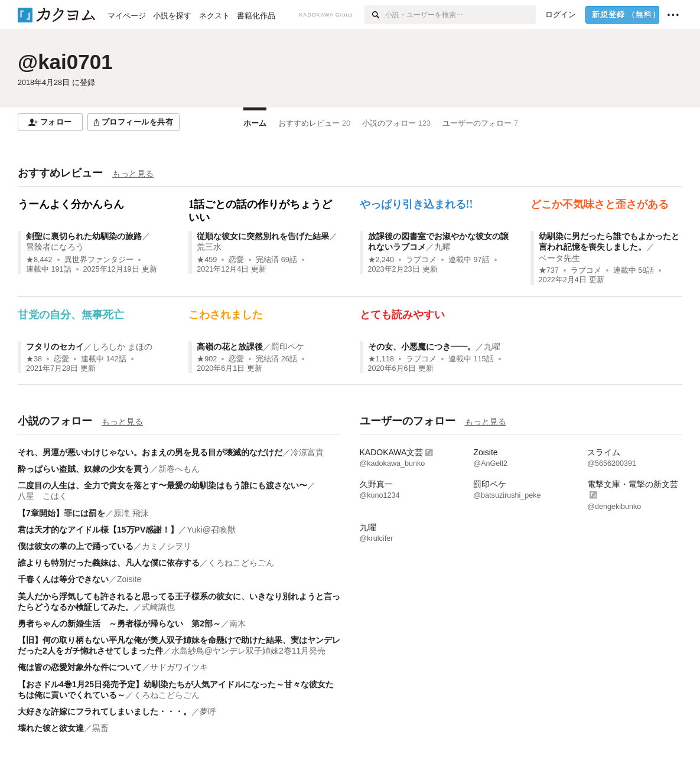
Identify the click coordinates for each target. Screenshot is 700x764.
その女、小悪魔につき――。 (422, 347)
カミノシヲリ (167, 546)
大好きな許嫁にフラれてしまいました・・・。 (105, 711)
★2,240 (381, 260)
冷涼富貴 (307, 452)
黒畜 (100, 728)
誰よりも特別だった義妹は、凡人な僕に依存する (109, 563)
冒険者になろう (55, 247)
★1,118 (381, 359)
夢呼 (208, 711)
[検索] (375, 15)
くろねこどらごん (241, 563)
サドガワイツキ (179, 667)
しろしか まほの (122, 347)
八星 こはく (43, 496)
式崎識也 (158, 607)
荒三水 (209, 247)
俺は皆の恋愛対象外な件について (80, 667)
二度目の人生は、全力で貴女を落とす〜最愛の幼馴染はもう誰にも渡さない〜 (162, 485)
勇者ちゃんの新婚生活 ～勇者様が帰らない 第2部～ (119, 623)
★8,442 (39, 260)
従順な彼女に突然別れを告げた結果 (263, 236)
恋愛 (236, 260)
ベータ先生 (559, 258)
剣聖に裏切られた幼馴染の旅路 (84, 236)
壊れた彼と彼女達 (51, 728)
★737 (549, 270)
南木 (237, 623)
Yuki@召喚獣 (211, 530)
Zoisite (129, 579)
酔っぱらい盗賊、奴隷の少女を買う (84, 469)
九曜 (442, 247)
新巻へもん (179, 469)
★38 (34, 359)
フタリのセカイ (55, 347)
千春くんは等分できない (63, 579)
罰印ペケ (288, 347)
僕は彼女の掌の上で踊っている (76, 546)
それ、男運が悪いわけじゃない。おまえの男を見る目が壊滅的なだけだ (150, 452)
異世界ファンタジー (99, 260)
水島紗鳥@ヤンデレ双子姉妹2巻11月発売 (249, 651)
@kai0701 (65, 62)
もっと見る (133, 174)
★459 (207, 260)
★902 (207, 359)
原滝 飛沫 (131, 513)
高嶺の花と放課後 (230, 347)
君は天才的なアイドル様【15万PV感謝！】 (98, 530)
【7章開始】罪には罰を (61, 513)
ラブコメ (421, 260)
